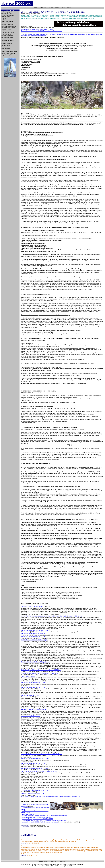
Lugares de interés (8, 32)
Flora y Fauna (6, 17)
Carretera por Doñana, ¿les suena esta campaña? (37, 817)
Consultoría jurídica (7, 13)
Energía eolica (6, 45)
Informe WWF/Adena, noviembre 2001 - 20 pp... (35, 759)
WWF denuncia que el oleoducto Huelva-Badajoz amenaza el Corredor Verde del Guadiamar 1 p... (51, 797)
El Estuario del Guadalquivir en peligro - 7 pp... (35, 790)
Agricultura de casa (7, 37)
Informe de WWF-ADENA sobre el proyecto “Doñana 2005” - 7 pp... (41, 754)
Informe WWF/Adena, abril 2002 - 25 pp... (34, 763)
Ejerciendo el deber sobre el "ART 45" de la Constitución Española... (42, 31)
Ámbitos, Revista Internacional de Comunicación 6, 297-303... (40, 673)
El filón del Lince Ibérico (29, 814)
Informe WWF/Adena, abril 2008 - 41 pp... (34, 687)
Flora (4, 20)
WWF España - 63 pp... (28, 676)
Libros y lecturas (6, 23)
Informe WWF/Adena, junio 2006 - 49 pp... (34, 633)
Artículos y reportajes (8, 12)
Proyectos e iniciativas (8, 28)
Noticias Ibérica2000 (8, 25)
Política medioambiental (9, 26)
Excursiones (6, 31)
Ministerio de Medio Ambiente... (30, 716)
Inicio (35, 8)
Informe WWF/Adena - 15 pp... (30, 695)
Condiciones (63, 861)
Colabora (53, 861)
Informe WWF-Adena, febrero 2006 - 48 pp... (34, 640)
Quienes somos (54, 8)
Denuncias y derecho (8, 15)
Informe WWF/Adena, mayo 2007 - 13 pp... (34, 683)
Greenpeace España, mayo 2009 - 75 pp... (34, 709)
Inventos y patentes (7, 21)
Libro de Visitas (43, 861)
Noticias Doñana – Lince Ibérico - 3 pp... (33, 793)
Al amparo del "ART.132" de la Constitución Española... (38, 29)
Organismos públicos (8, 55)
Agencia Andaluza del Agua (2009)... (33, 607)
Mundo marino (6, 48)
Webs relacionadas (7, 36)
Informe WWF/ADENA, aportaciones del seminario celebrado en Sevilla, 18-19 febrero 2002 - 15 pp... (52, 616)
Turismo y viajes (6, 29)
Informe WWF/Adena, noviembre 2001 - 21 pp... (35, 630)
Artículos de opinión (7, 40)
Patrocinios (43, 8)
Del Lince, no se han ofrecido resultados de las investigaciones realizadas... (45, 816)
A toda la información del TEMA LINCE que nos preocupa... (40, 822)
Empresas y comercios (8, 53)
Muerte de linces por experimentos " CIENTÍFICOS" (38, 819)
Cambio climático (7, 44)
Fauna (4, 18)
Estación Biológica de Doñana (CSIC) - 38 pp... (35, 662)
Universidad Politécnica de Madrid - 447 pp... (35, 768)
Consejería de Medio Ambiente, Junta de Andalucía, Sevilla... (39, 771)
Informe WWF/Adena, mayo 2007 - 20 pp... (34, 637)
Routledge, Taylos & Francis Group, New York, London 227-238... (41, 670)
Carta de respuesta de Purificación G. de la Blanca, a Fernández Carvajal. (44, 820)
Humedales (5, 47)
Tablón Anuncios (66, 8)
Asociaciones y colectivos (9, 52)
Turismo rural (6, 34)
